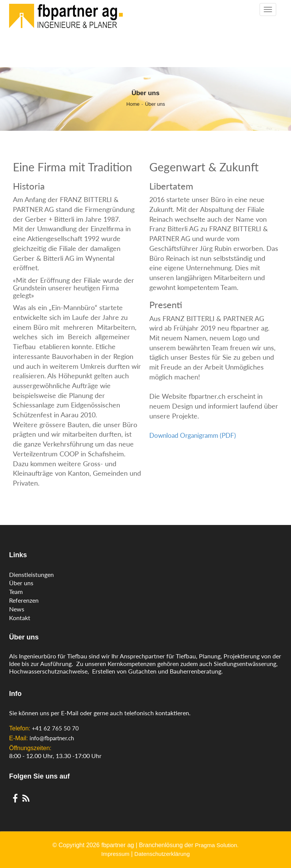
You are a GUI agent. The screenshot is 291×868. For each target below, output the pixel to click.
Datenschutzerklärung (162, 854)
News (17, 609)
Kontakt (20, 618)
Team (16, 591)
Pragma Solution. (217, 845)
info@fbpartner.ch (52, 738)
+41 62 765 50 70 (55, 728)
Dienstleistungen (31, 574)
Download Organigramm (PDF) (193, 435)
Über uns (155, 104)
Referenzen (24, 600)
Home (133, 104)
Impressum (115, 854)
